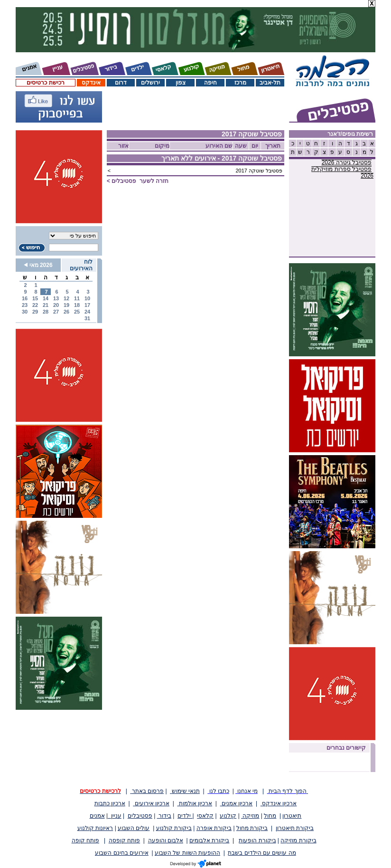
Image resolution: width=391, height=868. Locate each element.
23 (25, 305)
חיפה (210, 83)
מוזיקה (250, 816)
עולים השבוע (134, 828)
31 (87, 318)
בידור (164, 816)
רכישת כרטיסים (45, 83)
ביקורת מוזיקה (298, 840)
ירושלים (150, 83)
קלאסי (205, 816)
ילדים (185, 816)
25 (77, 312)
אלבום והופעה (166, 840)
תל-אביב (270, 83)
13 (56, 298)
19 (66, 305)
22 (35, 305)
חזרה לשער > (138, 181)
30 (25, 312)
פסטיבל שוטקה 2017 (259, 171)
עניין (115, 816)
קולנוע (228, 816)
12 (66, 298)
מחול (270, 816)
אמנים (97, 816)
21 (46, 305)
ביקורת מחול (252, 828)
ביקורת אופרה (214, 828)
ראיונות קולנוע (95, 828)
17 (87, 305)
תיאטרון (292, 816)
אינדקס (91, 83)
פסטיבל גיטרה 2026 (347, 162)
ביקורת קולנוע (174, 828)
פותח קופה (85, 840)
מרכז (240, 83)
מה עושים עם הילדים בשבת (262, 853)
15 (35, 298)
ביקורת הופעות (257, 840)
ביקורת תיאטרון (295, 828)
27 (56, 312)
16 (25, 298)
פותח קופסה (124, 840)
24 (87, 312)
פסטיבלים (140, 816)
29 (35, 312)
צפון (181, 83)
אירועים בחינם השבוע (122, 853)
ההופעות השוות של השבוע (187, 853)
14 (46, 298)
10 (87, 298)
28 (46, 312)
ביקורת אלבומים (209, 840)
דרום (121, 83)
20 (56, 305)
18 (77, 305)
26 (66, 312)
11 (77, 298)
